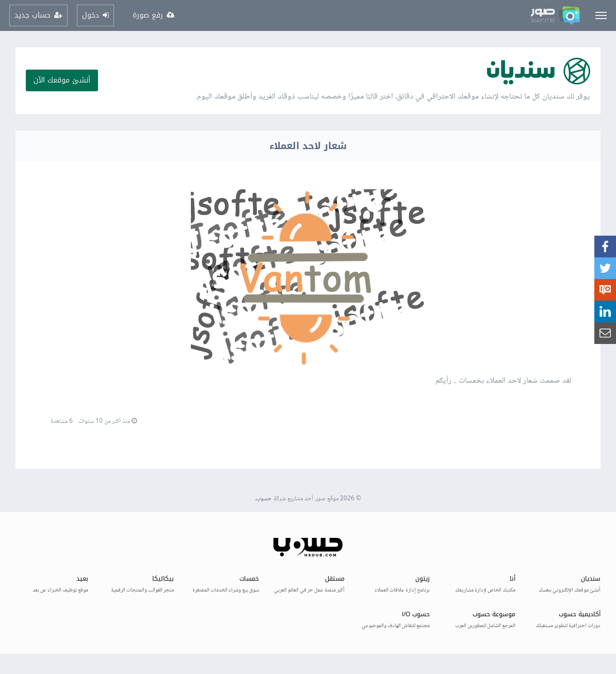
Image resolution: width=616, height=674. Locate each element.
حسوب (264, 499)
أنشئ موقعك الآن (62, 80)
